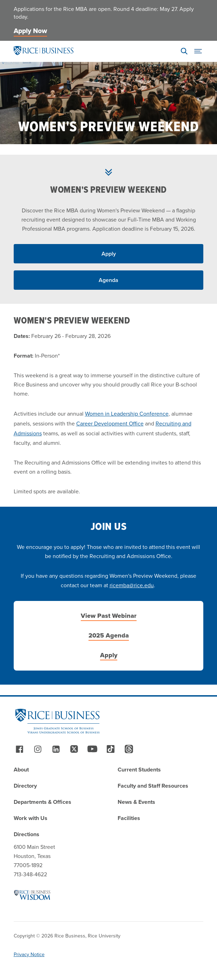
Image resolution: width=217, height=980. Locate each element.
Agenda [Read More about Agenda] (108, 280)
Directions (27, 834)
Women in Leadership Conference (127, 414)
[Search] (184, 51)
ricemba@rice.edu (132, 585)
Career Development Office (110, 424)
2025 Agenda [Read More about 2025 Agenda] (109, 635)
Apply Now (30, 31)
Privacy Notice (29, 955)
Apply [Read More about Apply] (109, 254)
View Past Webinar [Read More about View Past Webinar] (109, 616)
